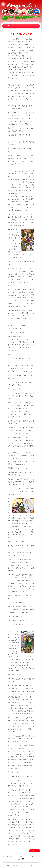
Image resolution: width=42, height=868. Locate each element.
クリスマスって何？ (12, 856)
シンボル (20, 856)
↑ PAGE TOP (35, 851)
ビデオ (19, 860)
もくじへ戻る (35, 26)
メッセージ (32, 856)
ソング (37, 856)
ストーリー (26, 856)
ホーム (5, 856)
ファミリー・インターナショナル (27, 865)
